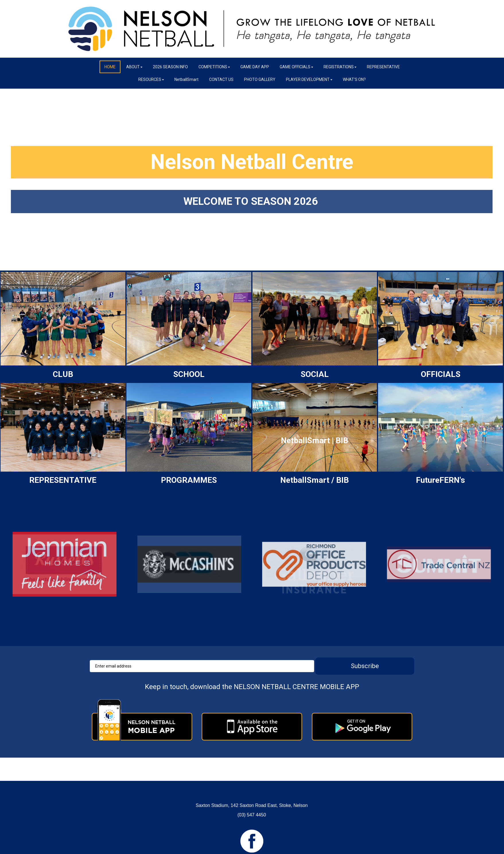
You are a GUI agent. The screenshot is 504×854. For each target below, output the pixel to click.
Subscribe (365, 666)
